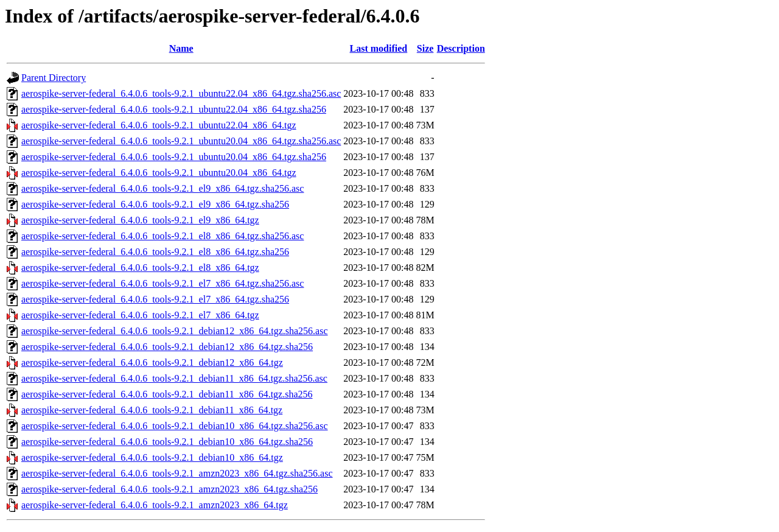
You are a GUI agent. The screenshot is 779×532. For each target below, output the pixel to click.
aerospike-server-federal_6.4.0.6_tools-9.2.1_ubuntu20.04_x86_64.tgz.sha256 (174, 157)
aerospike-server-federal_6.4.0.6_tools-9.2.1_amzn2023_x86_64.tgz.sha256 (169, 489)
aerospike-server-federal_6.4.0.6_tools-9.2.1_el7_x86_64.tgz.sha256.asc (162, 283)
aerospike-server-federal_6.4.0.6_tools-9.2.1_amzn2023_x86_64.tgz (155, 505)
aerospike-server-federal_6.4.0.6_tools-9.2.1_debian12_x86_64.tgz (152, 362)
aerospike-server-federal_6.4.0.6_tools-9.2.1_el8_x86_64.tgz (140, 268)
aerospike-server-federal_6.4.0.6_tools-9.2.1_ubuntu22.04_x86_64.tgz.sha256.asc (181, 93)
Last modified (379, 48)
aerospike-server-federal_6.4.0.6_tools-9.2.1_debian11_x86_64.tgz (152, 410)
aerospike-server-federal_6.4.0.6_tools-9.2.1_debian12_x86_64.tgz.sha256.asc (175, 331)
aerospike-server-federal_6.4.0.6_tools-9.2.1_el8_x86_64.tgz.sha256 (155, 252)
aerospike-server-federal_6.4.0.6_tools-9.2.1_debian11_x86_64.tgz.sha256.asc (174, 378)
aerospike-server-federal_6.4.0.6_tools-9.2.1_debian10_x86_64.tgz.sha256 (167, 442)
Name (181, 48)
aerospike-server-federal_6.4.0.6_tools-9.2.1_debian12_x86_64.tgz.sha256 (167, 347)
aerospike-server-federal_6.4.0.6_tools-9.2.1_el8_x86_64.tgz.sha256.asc (162, 236)
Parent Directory (54, 78)
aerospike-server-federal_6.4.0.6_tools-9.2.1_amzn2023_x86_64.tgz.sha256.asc (177, 473)
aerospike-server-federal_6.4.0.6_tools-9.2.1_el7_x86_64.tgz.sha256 (155, 299)
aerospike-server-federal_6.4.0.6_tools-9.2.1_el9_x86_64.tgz (140, 220)
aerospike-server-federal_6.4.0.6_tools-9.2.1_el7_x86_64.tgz (140, 315)
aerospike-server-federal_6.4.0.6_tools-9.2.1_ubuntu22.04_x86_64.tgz (159, 125)
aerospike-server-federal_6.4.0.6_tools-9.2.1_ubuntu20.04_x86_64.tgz (159, 173)
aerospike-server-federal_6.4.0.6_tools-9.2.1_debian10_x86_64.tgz (152, 457)
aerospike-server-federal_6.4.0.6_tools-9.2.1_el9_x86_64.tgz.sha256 (155, 204)
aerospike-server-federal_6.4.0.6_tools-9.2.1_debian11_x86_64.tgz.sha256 (167, 394)
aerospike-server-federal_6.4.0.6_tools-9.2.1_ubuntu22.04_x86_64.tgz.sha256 (174, 109)
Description (461, 48)
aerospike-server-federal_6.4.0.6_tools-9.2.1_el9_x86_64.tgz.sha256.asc (162, 188)
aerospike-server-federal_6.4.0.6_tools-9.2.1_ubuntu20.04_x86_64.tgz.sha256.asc (181, 141)
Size (425, 48)
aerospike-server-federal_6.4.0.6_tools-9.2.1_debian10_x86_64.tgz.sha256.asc (175, 426)
